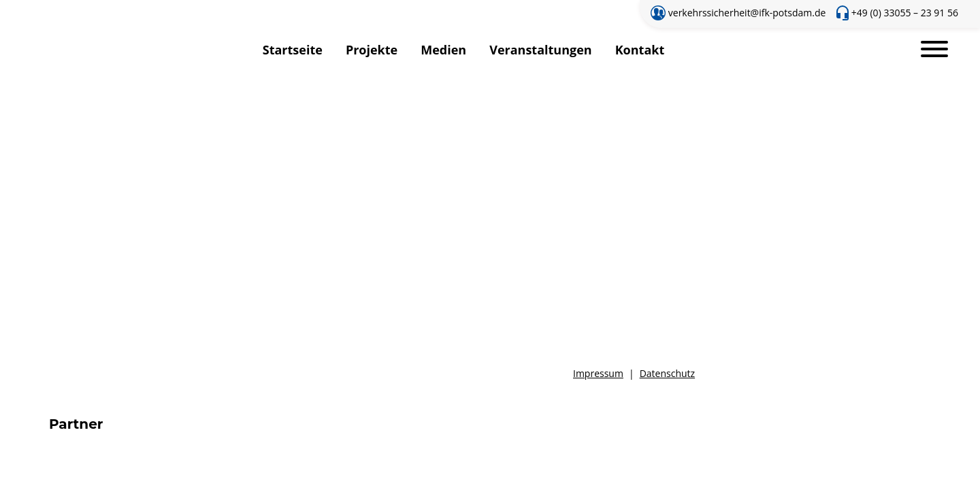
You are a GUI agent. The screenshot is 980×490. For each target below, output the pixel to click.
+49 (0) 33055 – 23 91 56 (905, 13)
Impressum (598, 373)
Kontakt (640, 50)
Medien (443, 50)
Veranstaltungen (540, 50)
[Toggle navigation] (934, 50)
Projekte (372, 50)
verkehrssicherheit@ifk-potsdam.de (747, 13)
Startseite (293, 50)
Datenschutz (667, 373)
